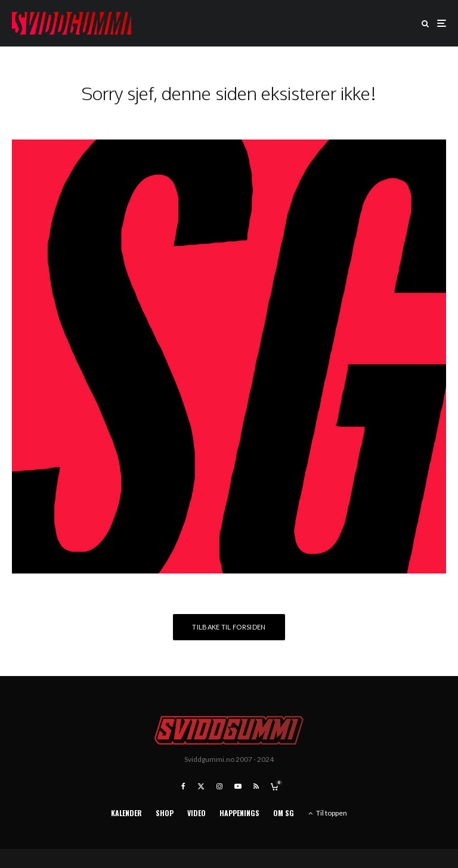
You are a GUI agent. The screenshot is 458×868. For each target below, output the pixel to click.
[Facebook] (183, 786)
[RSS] (256, 786)
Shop (165, 813)
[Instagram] (219, 786)
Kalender (126, 813)
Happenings (239, 813)
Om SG (284, 813)
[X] (201, 786)
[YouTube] (238, 786)
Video (196, 813)
